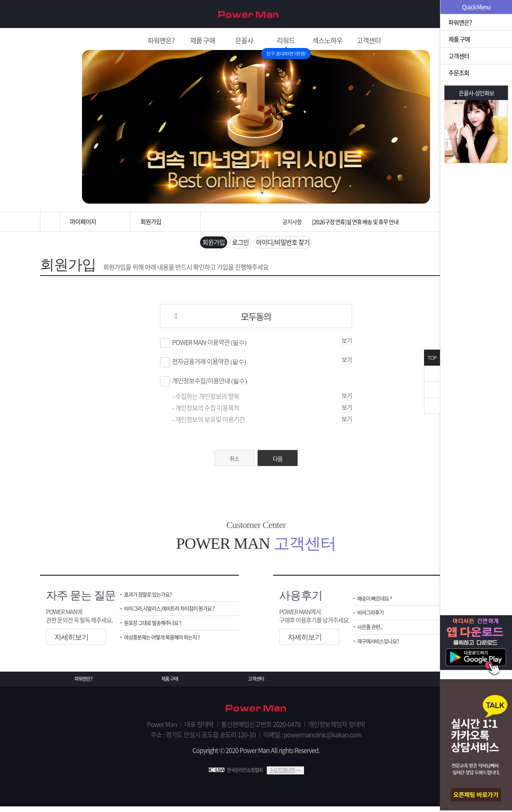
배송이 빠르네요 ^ (378, 603)
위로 (432, 390)
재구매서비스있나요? (382, 649)
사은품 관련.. (372, 634)
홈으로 (50, 222)
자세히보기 (71, 641)
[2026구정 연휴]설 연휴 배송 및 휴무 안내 (355, 222)
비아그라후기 (373, 618)
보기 (347, 344)
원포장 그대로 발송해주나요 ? (158, 630)
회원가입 (427, 14)
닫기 (432, 374)
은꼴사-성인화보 (476, 93)
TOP (432, 358)
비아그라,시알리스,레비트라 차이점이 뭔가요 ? (175, 614)
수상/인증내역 (282, 776)
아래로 (432, 406)
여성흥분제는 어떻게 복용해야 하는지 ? (168, 645)
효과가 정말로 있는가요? (152, 599)
